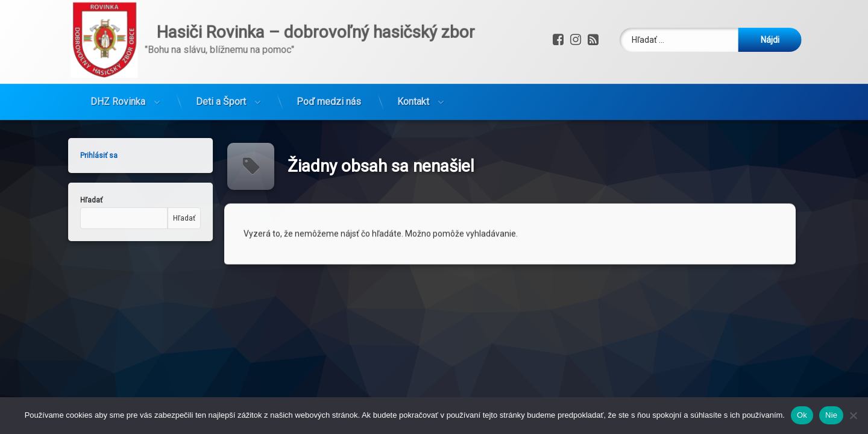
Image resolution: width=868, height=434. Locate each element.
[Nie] (853, 415)
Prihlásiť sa (60, 156)
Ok (802, 415)
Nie (831, 415)
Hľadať (53, 200)
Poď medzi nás (329, 69)
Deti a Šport (221, 69)
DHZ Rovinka (118, 69)
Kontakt (413, 69)
